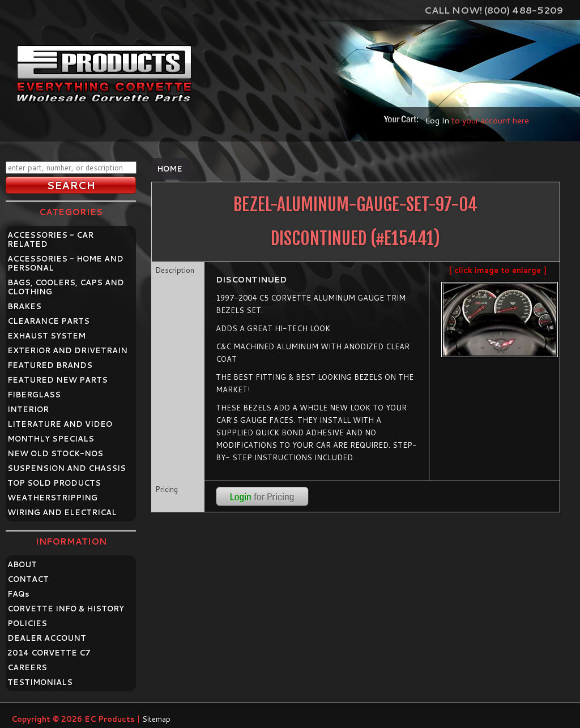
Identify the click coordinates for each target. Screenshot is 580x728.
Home (170, 169)
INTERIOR (28, 409)
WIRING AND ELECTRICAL (62, 512)
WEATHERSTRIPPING (52, 498)
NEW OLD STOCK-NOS (55, 453)
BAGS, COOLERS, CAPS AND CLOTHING (66, 287)
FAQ (18, 594)
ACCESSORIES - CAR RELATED (50, 239)
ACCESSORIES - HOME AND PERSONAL (65, 263)
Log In (437, 120)
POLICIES (27, 623)
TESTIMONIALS (40, 682)
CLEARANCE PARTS (48, 321)
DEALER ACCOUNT (47, 638)
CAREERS (27, 667)
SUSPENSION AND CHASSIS (67, 468)
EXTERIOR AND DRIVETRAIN (67, 350)
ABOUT (22, 564)
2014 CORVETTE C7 (49, 653)
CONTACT (28, 579)
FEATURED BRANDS (50, 365)
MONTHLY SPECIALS (51, 439)
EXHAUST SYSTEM (46, 336)
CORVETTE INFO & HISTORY (66, 609)
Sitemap (156, 719)
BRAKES (24, 306)
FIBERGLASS (34, 395)
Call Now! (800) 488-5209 (494, 10)
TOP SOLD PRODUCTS (54, 483)
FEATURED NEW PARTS (57, 380)
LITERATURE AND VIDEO (60, 424)
